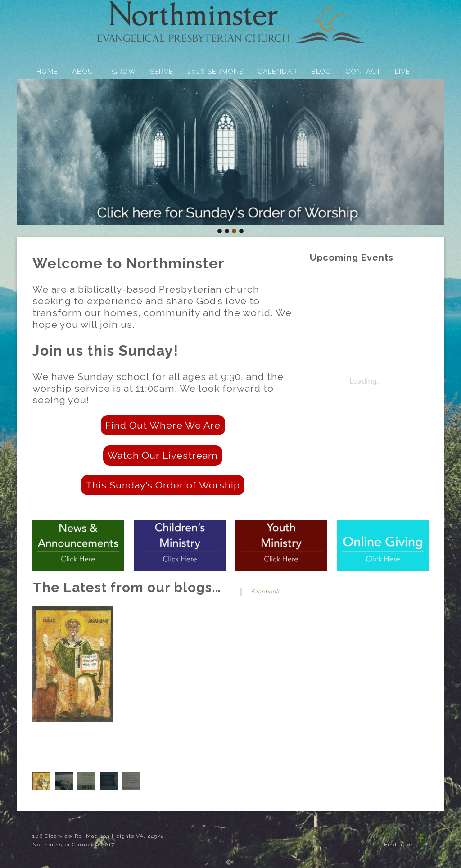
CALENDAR (277, 72)
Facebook (265, 592)
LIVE (402, 72)
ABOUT (85, 72)
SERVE (162, 72)
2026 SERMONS (215, 72)
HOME (47, 72)
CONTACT (363, 72)
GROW (124, 72)
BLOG (321, 72)
